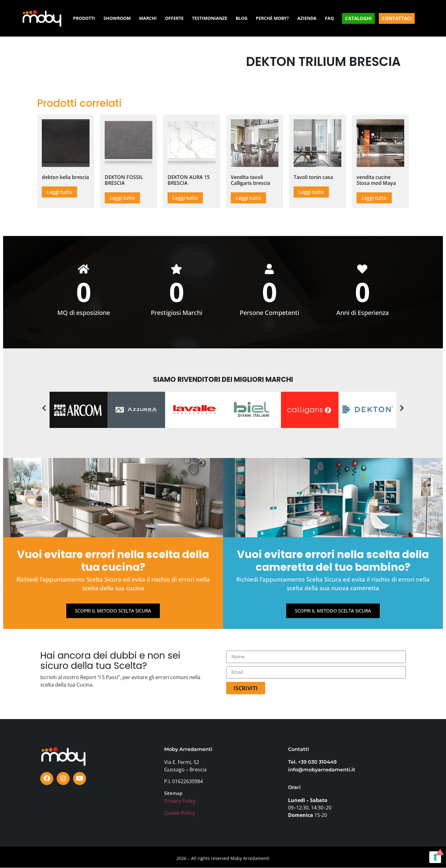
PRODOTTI (84, 18)
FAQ (329, 18)
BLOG (242, 18)
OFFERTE (174, 18)
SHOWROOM (117, 18)
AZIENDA (307, 18)
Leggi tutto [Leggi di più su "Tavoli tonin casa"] (311, 192)
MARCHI (148, 18)
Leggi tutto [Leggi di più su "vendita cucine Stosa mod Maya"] (374, 198)
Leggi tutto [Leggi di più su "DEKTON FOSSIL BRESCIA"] (122, 198)
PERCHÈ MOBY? (272, 18)
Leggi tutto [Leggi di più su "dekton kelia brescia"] (59, 192)
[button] (44, 408)
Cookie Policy (179, 813)
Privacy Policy (180, 801)
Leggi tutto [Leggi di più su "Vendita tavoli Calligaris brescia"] (248, 198)
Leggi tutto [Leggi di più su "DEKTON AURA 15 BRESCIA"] (185, 198)
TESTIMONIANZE (210, 18)
